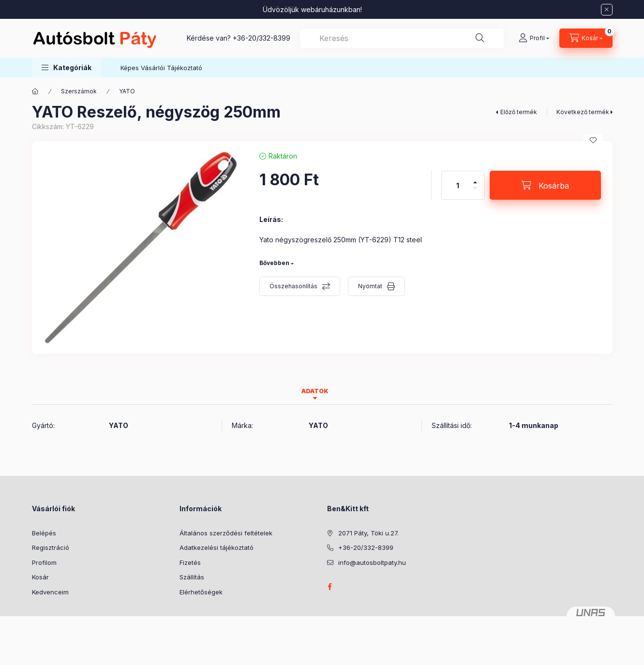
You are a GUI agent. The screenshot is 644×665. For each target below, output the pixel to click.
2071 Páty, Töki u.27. (368, 533)
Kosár (40, 577)
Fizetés (190, 562)
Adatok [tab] (315, 391)
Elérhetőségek (201, 592)
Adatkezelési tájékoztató (217, 547)
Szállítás (192, 577)
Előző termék (519, 112)
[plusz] (475, 178)
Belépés (44, 533)
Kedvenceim (50, 592)
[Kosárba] (545, 185)
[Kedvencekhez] (593, 140)
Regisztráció (51, 547)
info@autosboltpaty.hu (372, 562)
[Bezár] (607, 10)
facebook (330, 587)
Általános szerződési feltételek (226, 533)
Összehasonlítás (293, 286)
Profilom (44, 562)
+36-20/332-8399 (262, 38)
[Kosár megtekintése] (586, 38)
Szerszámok (79, 91)
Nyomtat (370, 286)
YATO (127, 91)
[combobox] (402, 38)
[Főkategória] (35, 91)
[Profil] (534, 38)
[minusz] (475, 192)
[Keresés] (480, 38)
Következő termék (583, 112)
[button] (67, 67)
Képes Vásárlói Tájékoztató (161, 68)
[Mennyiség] (458, 185)
